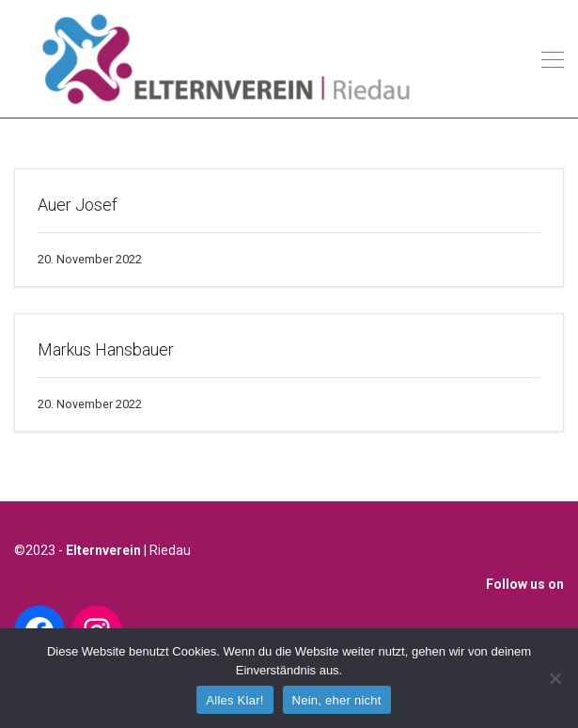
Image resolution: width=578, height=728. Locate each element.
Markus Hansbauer (106, 349)
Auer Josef (78, 205)
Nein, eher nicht (337, 700)
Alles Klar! (234, 700)
